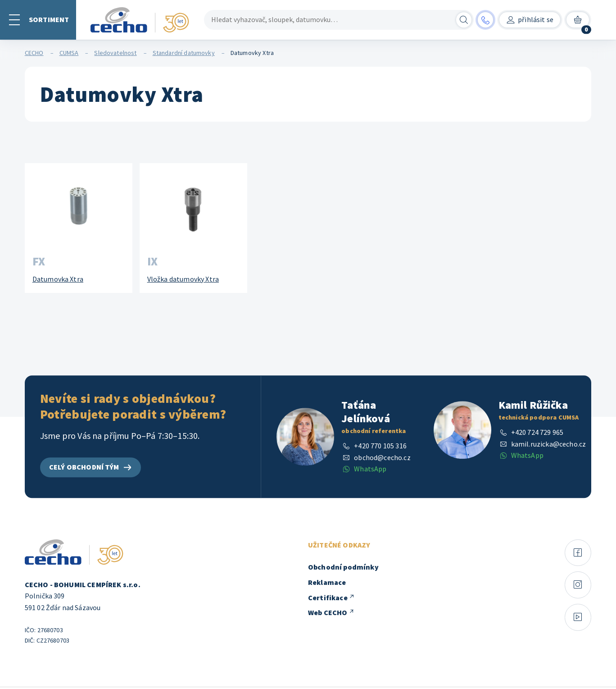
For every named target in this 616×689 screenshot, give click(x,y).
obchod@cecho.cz (382, 457)
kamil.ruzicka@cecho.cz (549, 444)
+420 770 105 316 (380, 446)
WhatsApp (370, 469)
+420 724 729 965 (537, 432)
